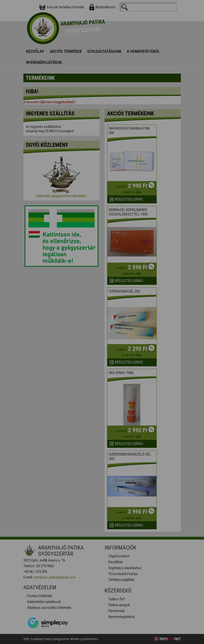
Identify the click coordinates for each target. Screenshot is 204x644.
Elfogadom (47, 338)
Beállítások (85, 338)
